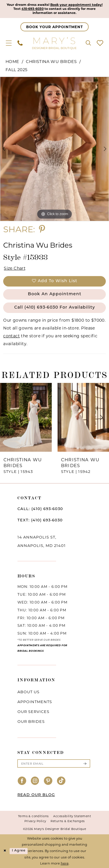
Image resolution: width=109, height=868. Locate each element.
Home (12, 62)
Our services (33, 712)
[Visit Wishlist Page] (100, 43)
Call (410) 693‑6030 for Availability (55, 308)
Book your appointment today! (76, 5)
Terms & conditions (33, 816)
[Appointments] (54, 27)
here (65, 864)
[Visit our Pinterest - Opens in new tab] (48, 781)
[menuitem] (9, 43)
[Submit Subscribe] (85, 764)
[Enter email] (54, 764)
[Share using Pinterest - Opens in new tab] (42, 229)
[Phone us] (20, 43)
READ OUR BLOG (36, 795)
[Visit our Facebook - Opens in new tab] (22, 781)
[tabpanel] (54, 149)
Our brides (31, 722)
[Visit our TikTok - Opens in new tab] (61, 781)
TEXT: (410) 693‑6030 (40, 521)
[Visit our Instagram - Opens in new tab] (35, 781)
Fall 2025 (17, 70)
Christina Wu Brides (51, 62)
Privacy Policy (35, 821)
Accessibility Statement (72, 816)
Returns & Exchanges (68, 821)
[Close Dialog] (5, 851)
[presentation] (26, 418)
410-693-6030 (32, 9)
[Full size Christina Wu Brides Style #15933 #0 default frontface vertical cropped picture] (54, 149)
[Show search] (88, 43)
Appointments (35, 702)
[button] (9, 43)
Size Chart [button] (15, 268)
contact (11, 336)
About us (28, 692)
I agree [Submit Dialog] (19, 851)
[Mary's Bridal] (55, 43)
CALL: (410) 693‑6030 (40, 509)
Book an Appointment (55, 295)
